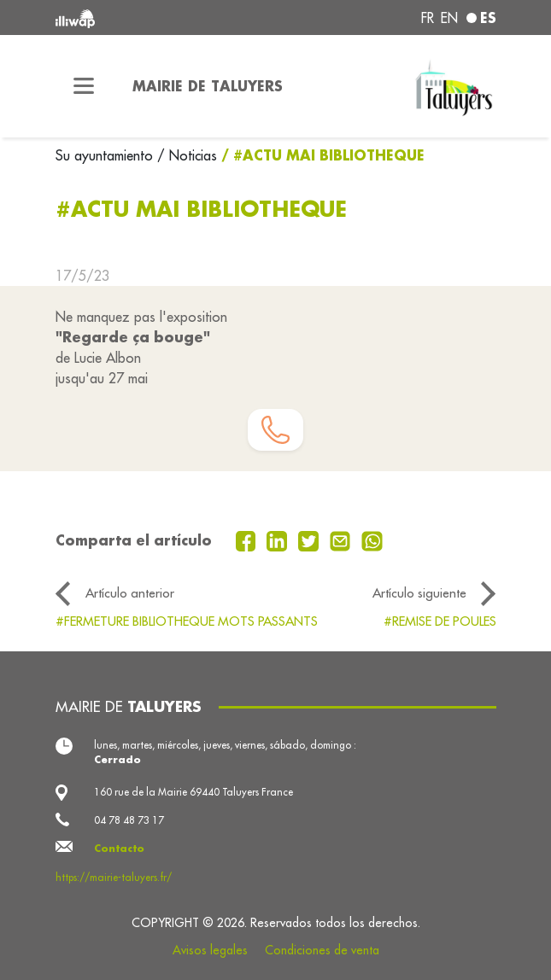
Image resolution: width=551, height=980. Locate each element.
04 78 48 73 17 (129, 820)
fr (428, 18)
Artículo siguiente (419, 593)
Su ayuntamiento (106, 155)
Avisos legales (210, 950)
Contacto (119, 848)
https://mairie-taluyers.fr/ (114, 877)
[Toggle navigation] (84, 86)
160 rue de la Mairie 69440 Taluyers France (193, 792)
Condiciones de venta (322, 950)
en (449, 18)
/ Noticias (187, 155)
